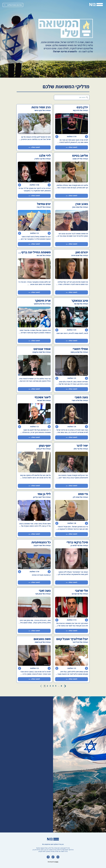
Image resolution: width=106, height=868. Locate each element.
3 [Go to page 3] (50, 686)
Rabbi (57, 862)
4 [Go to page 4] (53, 686)
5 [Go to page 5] (56, 686)
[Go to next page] (65, 686)
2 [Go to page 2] (47, 686)
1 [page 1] (45, 686)
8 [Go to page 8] (61, 686)
